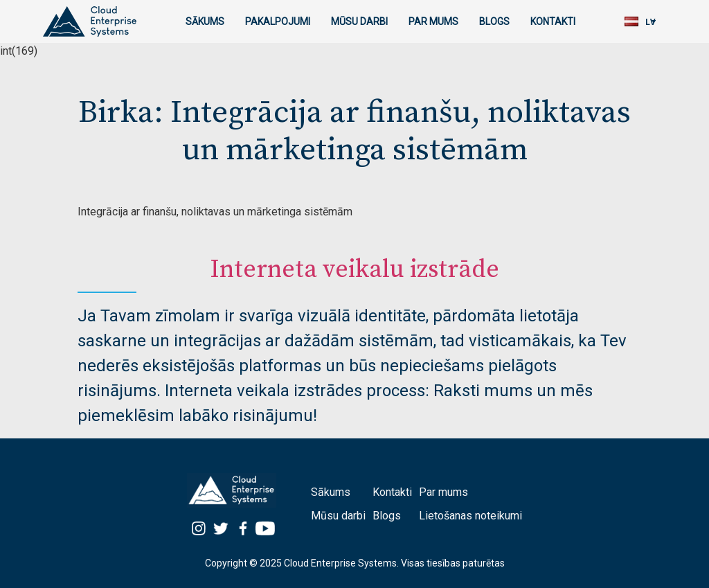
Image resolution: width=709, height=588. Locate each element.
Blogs (494, 21)
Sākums (205, 21)
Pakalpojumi (278, 21)
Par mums (433, 21)
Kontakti (553, 21)
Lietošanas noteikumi (470, 516)
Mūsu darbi (359, 21)
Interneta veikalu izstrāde (354, 270)
